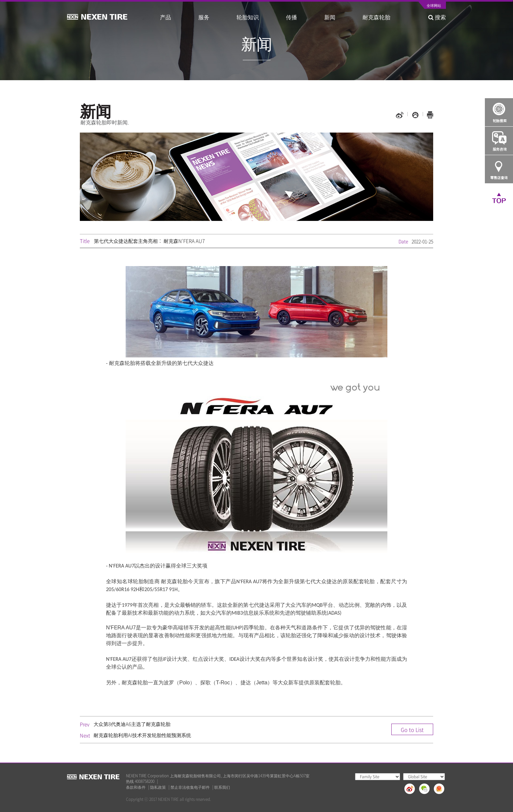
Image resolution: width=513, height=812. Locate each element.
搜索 (437, 17)
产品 (166, 17)
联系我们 (222, 787)
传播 (292, 17)
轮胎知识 (248, 17)
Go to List (412, 730)
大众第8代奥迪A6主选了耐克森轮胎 (132, 724)
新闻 (330, 17)
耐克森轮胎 (376, 17)
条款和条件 (136, 787)
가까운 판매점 (499, 169)
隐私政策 (158, 787)
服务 (204, 17)
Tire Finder (499, 112)
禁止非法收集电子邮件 (190, 787)
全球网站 (434, 6)
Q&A (499, 141)
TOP (499, 198)
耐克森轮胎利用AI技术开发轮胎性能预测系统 (142, 735)
